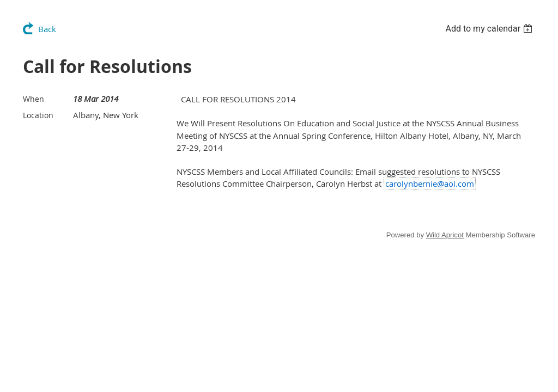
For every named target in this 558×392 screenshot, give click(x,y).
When (34, 99)
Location (38, 115)
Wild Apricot (445, 235)
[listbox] (490, 29)
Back (47, 29)
